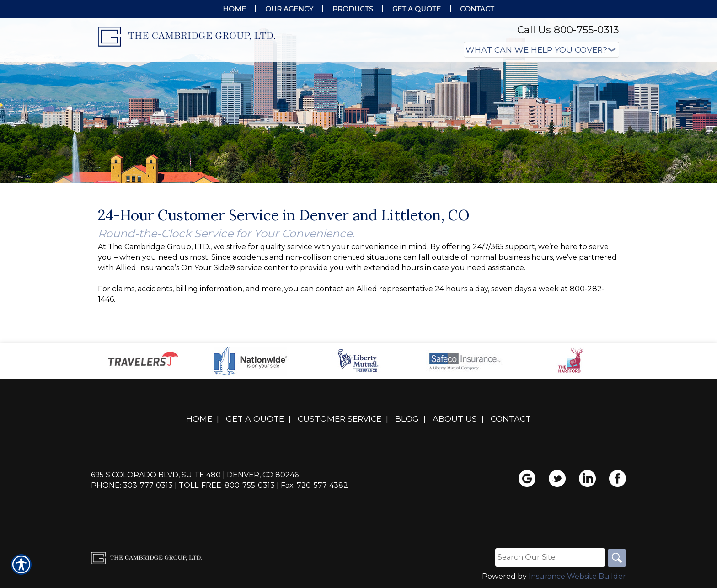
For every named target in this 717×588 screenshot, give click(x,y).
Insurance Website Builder (577, 576)
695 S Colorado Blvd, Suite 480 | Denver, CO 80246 (195, 475)
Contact (511, 419)
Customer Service (340, 419)
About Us (455, 419)
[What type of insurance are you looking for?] (541, 50)
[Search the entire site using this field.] (550, 557)
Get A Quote (255, 419)
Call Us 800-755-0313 (568, 30)
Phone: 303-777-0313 (132, 485)
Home (199, 419)
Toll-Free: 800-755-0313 (227, 485)
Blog (407, 419)
